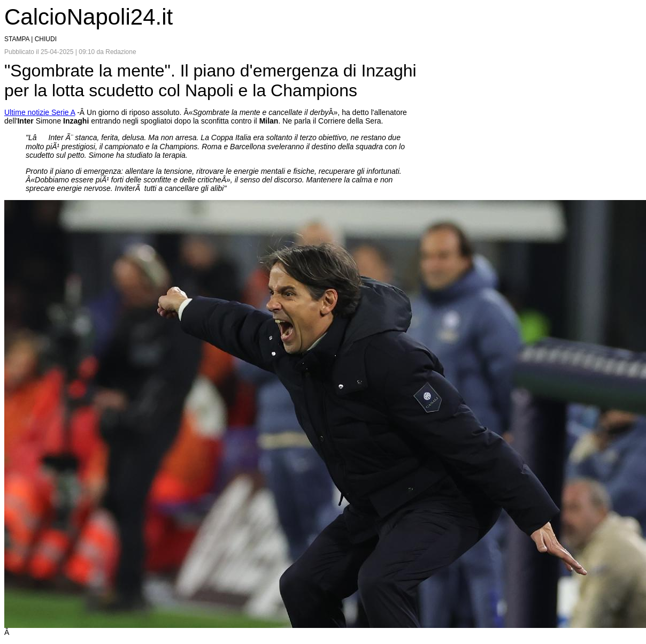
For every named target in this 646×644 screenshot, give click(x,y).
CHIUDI (46, 39)
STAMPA (17, 39)
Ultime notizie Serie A (40, 112)
